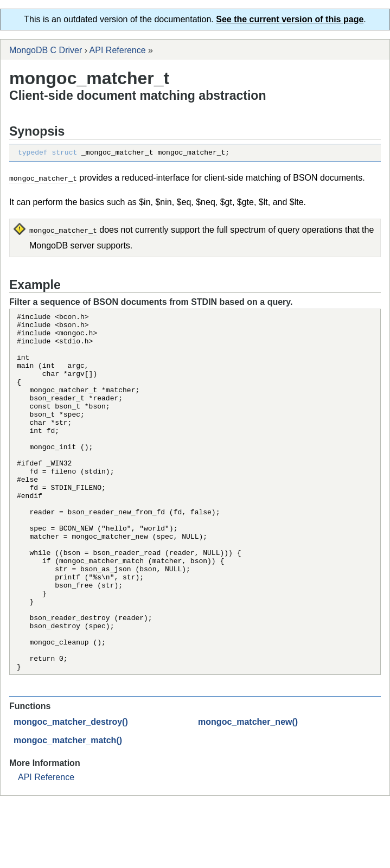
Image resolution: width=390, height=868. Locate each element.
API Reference (118, 50)
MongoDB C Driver (46, 50)
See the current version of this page (290, 19)
